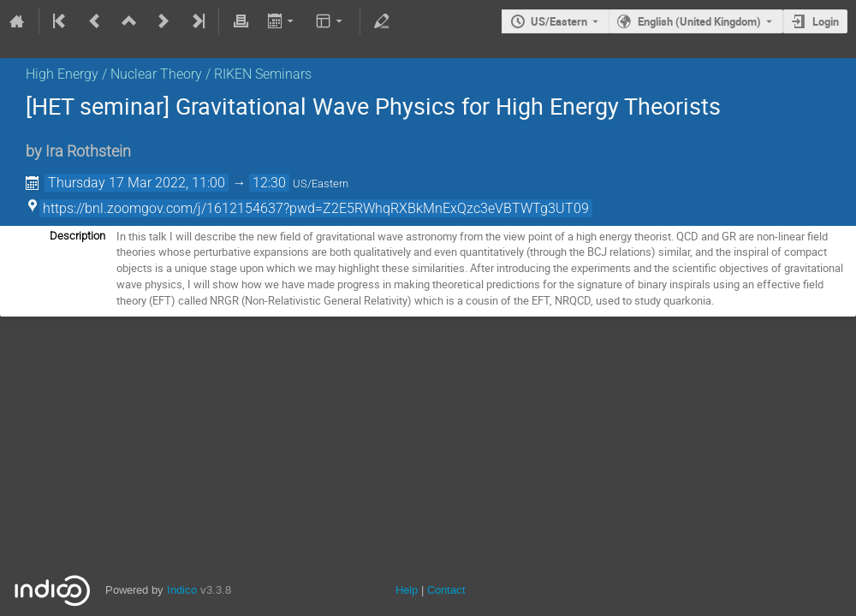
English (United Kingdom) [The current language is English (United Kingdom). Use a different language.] (699, 21)
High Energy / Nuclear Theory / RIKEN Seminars (169, 74)
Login (826, 21)
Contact (446, 590)
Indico (182, 590)
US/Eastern (559, 21)
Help (407, 590)
